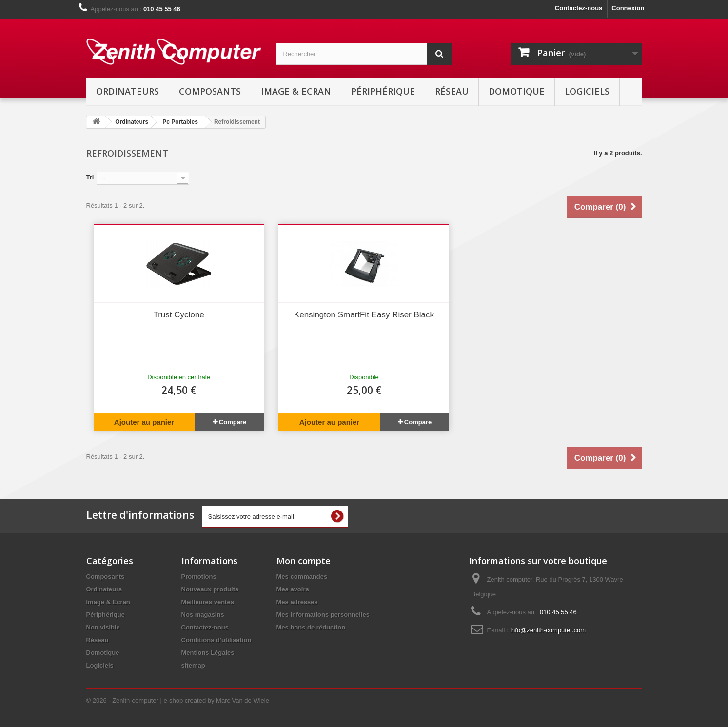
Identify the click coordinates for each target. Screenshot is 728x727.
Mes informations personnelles (323, 615)
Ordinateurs (128, 91)
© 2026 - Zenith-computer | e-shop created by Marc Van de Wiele (178, 700)
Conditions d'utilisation (216, 640)
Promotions (199, 577)
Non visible (103, 627)
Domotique (517, 91)
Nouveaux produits (210, 589)
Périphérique (383, 91)
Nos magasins (203, 615)
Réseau (452, 91)
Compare (233, 422)
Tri (90, 177)
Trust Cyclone (178, 315)
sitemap (193, 665)
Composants (210, 91)
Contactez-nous (579, 8)
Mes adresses (297, 602)
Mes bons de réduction (311, 627)
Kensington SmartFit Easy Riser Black (364, 315)
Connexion (628, 8)
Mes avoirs (293, 589)
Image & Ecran (296, 91)
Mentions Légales (208, 653)
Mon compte (304, 561)
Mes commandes (302, 577)
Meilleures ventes (208, 602)
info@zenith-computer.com (548, 630)
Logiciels (587, 91)
